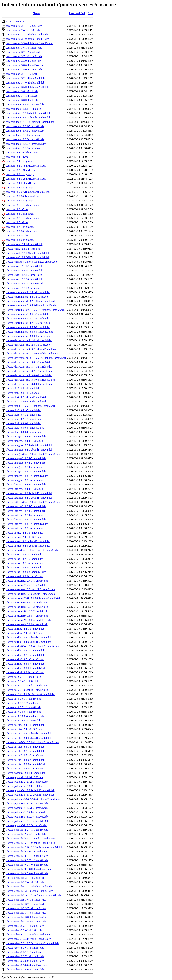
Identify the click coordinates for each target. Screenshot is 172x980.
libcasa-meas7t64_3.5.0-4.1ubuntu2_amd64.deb (32, 550)
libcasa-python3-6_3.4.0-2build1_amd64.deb (30, 795)
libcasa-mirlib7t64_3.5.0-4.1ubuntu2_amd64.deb (32, 646)
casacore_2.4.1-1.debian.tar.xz (22, 152)
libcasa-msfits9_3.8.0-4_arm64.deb (25, 769)
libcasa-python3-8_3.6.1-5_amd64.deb (27, 803)
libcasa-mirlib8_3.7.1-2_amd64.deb (25, 655)
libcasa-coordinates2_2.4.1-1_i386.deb (27, 297)
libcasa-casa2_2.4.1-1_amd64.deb (24, 244)
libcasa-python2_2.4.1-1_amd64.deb (26, 773)
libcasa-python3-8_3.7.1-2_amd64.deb (27, 808)
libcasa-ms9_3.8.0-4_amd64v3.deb (25, 716)
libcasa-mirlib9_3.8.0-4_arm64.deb (25, 672)
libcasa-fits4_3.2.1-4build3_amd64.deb (27, 397)
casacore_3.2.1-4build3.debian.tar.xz (26, 166)
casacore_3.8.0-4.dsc (17, 236)
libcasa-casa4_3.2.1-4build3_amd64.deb (28, 253)
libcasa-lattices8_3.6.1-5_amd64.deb (26, 506)
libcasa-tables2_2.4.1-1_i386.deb (24, 930)
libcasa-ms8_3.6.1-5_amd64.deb (23, 699)
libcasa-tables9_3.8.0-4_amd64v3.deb (26, 965)
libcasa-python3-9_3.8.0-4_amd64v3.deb (28, 821)
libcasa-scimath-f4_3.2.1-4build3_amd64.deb (30, 838)
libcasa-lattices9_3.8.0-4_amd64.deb (26, 519)
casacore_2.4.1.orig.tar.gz (20, 161)
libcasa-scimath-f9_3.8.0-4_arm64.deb (27, 873)
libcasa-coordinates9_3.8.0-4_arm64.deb (28, 336)
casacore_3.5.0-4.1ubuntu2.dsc (23, 196)
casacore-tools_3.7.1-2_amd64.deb (25, 131)
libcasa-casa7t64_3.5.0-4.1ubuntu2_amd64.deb (31, 262)
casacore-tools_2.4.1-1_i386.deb (23, 109)
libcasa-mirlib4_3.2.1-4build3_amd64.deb (29, 637)
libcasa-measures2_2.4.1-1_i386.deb (26, 585)
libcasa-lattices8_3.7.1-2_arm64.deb (25, 515)
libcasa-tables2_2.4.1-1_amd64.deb (25, 926)
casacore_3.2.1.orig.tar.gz (20, 174)
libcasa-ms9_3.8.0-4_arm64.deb (23, 720)
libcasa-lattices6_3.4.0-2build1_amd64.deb (29, 498)
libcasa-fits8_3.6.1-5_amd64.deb (24, 410)
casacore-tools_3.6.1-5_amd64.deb (25, 126)
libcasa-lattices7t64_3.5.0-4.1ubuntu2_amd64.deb (33, 502)
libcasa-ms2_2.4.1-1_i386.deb (22, 681)
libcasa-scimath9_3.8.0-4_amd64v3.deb (27, 917)
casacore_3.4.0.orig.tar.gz (20, 187)
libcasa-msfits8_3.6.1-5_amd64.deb (25, 747)
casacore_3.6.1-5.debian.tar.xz (22, 205)
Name (36, 13)
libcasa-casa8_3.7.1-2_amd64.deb (24, 270)
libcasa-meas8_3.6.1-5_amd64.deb (25, 554)
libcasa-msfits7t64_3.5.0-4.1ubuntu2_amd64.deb (32, 742)
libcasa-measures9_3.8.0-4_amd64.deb (27, 616)
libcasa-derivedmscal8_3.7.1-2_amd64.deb (29, 367)
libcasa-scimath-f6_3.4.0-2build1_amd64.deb (30, 843)
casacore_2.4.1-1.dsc (17, 157)
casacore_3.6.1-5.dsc (17, 209)
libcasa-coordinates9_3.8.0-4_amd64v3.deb (29, 332)
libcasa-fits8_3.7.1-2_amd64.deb (24, 415)
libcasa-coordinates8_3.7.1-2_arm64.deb (28, 323)
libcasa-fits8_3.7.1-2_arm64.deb (23, 419)
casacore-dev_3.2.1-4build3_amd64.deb (27, 35)
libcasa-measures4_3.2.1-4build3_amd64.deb (30, 589)
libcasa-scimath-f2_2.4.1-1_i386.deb (26, 834)
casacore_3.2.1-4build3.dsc (21, 170)
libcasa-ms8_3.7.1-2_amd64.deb (23, 703)
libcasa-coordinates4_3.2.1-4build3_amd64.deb (32, 301)
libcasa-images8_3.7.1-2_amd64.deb (26, 463)
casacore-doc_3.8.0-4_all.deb (22, 100)
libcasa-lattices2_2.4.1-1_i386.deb (24, 489)
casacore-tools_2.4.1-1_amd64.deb (25, 104)
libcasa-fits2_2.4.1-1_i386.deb (22, 393)
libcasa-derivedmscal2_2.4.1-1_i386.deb (28, 345)
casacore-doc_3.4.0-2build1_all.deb (25, 83)
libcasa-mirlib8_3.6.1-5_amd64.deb (25, 651)
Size (90, 13)
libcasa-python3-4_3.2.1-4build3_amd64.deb (30, 790)
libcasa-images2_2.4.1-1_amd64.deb (26, 436)
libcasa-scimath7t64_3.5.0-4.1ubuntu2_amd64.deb (33, 895)
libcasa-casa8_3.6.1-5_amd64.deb (24, 266)
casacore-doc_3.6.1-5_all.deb (22, 91)
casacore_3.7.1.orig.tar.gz (20, 227)
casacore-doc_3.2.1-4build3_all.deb (25, 78)
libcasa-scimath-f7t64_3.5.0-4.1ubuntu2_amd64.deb (34, 847)
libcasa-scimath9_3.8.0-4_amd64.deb (26, 913)
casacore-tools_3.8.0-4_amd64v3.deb (26, 144)
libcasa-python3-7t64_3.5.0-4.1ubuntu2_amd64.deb (34, 799)
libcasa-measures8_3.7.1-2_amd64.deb (27, 607)
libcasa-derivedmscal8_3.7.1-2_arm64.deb (29, 371)
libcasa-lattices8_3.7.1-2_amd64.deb (26, 511)
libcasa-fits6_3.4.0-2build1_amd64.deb (27, 402)
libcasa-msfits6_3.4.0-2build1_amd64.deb (29, 738)
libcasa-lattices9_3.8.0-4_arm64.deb (25, 528)
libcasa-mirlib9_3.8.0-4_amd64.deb (25, 664)
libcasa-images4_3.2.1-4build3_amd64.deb (29, 445)
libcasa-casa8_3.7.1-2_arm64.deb (24, 275)
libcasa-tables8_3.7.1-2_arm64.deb (25, 956)
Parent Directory (15, 21)
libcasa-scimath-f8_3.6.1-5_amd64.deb (27, 852)
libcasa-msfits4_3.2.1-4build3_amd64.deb (29, 734)
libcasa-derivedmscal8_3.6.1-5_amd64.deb (29, 362)
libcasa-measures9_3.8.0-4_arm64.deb (27, 624)
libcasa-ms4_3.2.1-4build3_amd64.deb (27, 686)
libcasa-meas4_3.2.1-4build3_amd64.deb (28, 541)
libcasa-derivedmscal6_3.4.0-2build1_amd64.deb (33, 353)
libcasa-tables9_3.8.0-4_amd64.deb (25, 961)
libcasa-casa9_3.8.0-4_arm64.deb (24, 288)
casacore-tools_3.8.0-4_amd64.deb (25, 139)
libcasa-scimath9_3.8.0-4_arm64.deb (26, 921)
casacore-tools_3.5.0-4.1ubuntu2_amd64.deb (30, 122)
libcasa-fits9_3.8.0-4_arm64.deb (23, 432)
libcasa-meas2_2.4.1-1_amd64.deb (25, 533)
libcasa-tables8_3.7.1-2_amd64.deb (25, 952)
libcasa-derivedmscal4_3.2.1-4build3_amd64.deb (33, 349)
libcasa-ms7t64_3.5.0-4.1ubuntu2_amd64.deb (31, 694)
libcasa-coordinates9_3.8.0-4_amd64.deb (28, 327)
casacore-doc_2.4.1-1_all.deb (22, 74)
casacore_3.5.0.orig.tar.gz (20, 201)
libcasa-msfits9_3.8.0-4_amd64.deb (25, 760)
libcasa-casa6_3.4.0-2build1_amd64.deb (28, 257)
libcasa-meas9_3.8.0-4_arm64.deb (24, 576)
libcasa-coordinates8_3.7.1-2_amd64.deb (28, 319)
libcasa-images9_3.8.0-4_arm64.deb (25, 480)
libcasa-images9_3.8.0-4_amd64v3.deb (27, 476)
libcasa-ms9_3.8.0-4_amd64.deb (23, 712)
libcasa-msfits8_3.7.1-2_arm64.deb (25, 755)
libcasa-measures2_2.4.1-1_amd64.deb (27, 581)
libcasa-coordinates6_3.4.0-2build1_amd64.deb (32, 305)
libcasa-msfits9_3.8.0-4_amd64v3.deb (27, 764)
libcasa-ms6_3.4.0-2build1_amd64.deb (27, 690)
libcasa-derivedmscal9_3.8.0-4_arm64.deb (29, 384)
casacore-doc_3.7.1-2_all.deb (22, 96)
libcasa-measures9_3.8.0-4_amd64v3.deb (28, 620)
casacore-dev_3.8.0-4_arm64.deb (24, 69)
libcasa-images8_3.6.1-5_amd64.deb (26, 458)
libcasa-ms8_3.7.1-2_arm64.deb (23, 707)
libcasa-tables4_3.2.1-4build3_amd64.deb (28, 935)
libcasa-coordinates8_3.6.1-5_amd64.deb (28, 314)
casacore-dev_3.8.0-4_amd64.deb (24, 61)
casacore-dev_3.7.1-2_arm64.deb (24, 56)
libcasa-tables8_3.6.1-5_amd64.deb (25, 948)
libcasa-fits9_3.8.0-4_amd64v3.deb (25, 428)
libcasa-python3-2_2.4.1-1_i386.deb (25, 786)
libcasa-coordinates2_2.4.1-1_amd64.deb (28, 292)
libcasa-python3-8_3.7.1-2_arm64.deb (27, 812)
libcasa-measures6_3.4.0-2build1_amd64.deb (30, 594)
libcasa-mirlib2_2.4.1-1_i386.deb (24, 633)
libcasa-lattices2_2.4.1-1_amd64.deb (26, 485)
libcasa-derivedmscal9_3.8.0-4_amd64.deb (29, 375)
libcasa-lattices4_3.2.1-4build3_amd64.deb (29, 493)
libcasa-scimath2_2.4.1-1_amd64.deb (26, 878)
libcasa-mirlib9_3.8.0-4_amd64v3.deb (27, 668)
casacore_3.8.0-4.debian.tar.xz (22, 231)
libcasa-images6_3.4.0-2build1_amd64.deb (29, 450)
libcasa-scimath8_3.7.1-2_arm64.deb (26, 908)
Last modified (77, 13)
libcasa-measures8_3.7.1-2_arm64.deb (27, 611)
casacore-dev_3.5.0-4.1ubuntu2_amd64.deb (30, 43)
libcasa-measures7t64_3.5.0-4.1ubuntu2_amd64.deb (34, 598)
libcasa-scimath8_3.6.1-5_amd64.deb (26, 900)
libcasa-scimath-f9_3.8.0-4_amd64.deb (27, 865)
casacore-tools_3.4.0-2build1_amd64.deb (28, 118)
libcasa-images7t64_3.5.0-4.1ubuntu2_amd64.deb (33, 454)
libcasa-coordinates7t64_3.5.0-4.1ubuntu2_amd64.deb (35, 310)
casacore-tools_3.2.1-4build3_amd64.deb (28, 113)
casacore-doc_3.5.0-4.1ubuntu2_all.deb (27, 87)
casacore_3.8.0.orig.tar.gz (20, 240)
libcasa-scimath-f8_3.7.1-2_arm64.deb (27, 860)
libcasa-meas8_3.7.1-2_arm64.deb (24, 563)
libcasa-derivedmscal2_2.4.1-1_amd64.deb (29, 340)
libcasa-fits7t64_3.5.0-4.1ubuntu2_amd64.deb (31, 406)
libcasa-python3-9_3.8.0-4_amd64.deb (27, 817)
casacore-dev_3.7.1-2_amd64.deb (24, 52)
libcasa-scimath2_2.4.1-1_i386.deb (25, 882)
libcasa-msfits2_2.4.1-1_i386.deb (24, 729)
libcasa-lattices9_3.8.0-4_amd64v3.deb (27, 524)
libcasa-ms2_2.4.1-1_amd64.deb (23, 677)
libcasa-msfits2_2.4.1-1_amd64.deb (25, 725)
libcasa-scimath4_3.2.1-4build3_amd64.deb (30, 886)
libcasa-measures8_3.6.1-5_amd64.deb (27, 603)
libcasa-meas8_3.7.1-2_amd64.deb (25, 559)
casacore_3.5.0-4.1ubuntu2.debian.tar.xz (28, 192)
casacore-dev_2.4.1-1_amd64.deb (24, 26)
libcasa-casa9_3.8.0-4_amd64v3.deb (26, 284)
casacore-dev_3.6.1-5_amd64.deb (24, 48)
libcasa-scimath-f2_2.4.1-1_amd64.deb (27, 830)
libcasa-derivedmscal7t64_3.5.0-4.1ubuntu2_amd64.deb (36, 358)
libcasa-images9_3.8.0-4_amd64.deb (26, 471)
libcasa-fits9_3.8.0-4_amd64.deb (24, 423)
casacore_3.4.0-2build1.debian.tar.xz (26, 179)
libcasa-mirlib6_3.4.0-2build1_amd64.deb (29, 642)
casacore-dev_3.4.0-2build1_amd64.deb (27, 39)
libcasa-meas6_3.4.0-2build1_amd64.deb (28, 546)
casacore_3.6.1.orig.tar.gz (20, 214)
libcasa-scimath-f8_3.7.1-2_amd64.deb (27, 856)
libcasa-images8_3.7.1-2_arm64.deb (25, 467)
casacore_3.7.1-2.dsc (17, 222)
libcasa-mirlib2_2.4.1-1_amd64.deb (25, 629)
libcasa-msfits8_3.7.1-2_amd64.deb (25, 751)
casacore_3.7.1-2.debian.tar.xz (22, 218)
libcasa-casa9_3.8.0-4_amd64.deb (24, 279)
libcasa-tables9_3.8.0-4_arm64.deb (25, 969)
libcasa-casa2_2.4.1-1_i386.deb (23, 249)
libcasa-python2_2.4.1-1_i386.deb (24, 777)
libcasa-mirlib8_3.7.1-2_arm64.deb (25, 659)
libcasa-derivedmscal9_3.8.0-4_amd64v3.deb (30, 380)
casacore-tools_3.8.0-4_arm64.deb (25, 148)
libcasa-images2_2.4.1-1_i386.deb (24, 441)
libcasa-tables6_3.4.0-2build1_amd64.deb (28, 939)
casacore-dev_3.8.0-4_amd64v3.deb (25, 65)
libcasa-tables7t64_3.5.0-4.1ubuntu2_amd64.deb (32, 943)
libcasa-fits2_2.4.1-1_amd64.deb (24, 388)
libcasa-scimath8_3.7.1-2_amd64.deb (26, 904)
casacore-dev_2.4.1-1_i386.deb (23, 30)
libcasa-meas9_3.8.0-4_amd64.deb (25, 568)
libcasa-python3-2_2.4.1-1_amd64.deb (27, 782)
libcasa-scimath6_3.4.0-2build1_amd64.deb (30, 891)
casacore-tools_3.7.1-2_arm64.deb (25, 135)
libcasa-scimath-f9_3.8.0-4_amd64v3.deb (28, 869)
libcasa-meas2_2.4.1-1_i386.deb (23, 537)
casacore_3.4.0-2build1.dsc (21, 183)
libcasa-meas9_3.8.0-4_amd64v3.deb (26, 572)
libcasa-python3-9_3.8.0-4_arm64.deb (27, 825)
